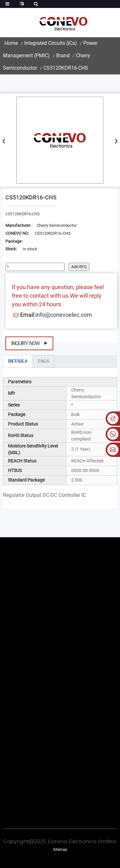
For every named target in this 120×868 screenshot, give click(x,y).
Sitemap (60, 850)
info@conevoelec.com (64, 315)
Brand (63, 56)
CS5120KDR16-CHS (66, 68)
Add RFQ (79, 267)
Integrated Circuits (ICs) (51, 43)
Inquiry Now (25, 343)
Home (11, 43)
